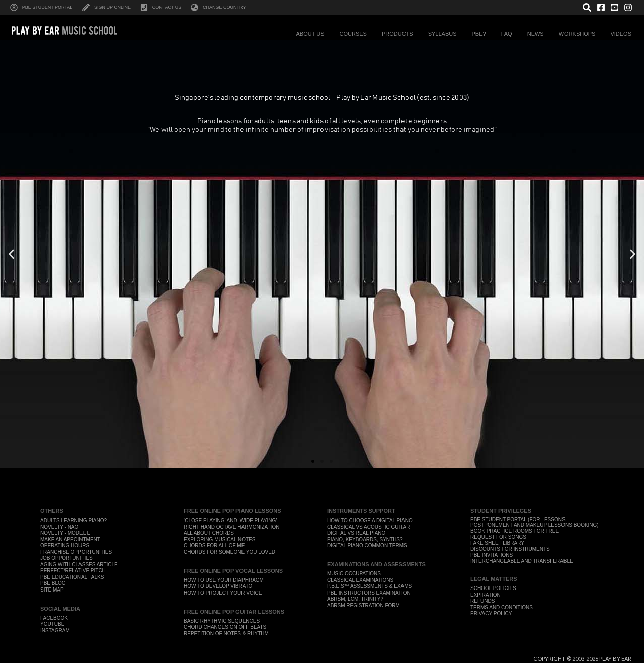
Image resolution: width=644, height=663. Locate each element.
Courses (356, 34)
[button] (11, 254)
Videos (623, 34)
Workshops (580, 34)
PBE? (481, 34)
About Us (312, 34)
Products (400, 34)
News (538, 34)
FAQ (509, 34)
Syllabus (445, 34)
